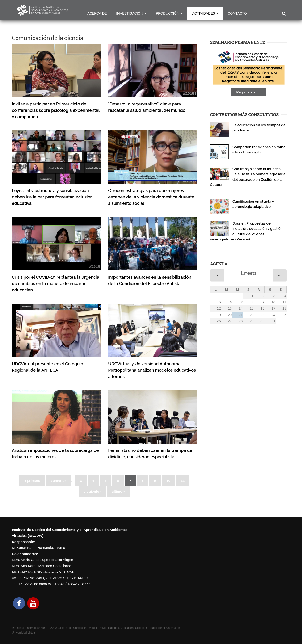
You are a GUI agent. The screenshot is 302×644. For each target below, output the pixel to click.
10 (168, 481)
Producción (168, 13)
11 (183, 481)
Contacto (237, 13)
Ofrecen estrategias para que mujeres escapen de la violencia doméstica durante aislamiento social (151, 197)
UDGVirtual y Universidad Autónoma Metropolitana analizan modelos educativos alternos (152, 370)
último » (118, 491)
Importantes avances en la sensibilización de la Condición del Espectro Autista (150, 280)
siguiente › (92, 491)
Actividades (203, 13)
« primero (32, 481)
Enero (248, 273)
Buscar (284, 14)
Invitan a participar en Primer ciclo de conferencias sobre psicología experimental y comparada (56, 110)
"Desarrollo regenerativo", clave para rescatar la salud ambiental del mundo (147, 107)
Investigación (130, 13)
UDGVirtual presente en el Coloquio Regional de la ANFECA (48, 367)
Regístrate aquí (248, 92)
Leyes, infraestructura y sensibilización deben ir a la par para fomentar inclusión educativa (52, 197)
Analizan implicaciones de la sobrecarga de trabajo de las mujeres (55, 454)
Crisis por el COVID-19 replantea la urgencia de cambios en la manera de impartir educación (56, 284)
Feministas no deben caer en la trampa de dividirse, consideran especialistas (150, 454)
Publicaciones (242, 136)
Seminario (240, 158)
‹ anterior (58, 481)
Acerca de (97, 13)
